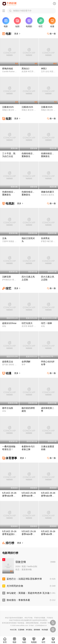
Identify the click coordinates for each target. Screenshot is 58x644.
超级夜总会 (8, 362)
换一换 (51, 34)
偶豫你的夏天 (48, 192)
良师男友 (45, 238)
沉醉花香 (7, 277)
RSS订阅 (13, 630)
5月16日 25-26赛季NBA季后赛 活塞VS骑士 (9, 496)
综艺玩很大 (27, 323)
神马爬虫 (29, 630)
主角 (4, 238)
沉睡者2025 (8, 107)
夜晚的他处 (8, 69)
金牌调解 (26, 362)
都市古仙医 (8, 408)
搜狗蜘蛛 (37, 630)
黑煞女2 (25, 69)
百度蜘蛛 (21, 630)
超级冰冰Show (9, 323)
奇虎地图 (45, 630)
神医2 (44, 69)
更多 (17, 34)
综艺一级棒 (46, 323)
